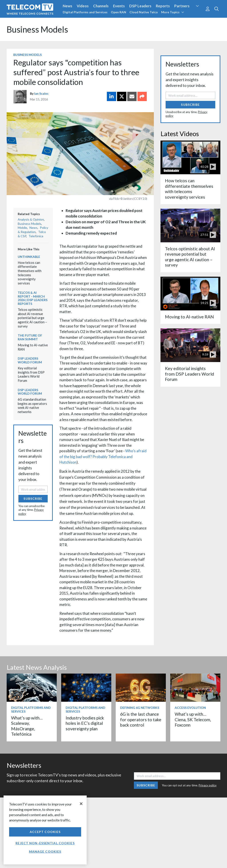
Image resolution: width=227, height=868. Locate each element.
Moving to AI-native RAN (189, 317)
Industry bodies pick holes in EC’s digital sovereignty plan (85, 723)
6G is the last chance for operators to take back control (141, 719)
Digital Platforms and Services (85, 12)
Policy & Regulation (33, 230)
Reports (163, 6)
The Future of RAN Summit (30, 337)
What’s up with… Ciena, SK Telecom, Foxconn (193, 719)
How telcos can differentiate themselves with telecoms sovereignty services (30, 273)
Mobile (22, 228)
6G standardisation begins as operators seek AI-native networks (32, 406)
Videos (83, 6)
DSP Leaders (140, 6)
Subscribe (33, 499)
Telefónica (36, 236)
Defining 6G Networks (140, 708)
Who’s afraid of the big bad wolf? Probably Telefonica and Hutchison (103, 457)
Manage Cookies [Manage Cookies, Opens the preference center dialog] (45, 851)
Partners (182, 6)
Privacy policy (208, 785)
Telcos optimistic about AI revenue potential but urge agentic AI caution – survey (32, 318)
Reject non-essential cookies (45, 843)
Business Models (37, 29)
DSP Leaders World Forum (30, 360)
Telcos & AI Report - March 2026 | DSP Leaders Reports (33, 298)
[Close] (81, 804)
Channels (101, 6)
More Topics (173, 12)
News (68, 6)
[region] (45, 830)
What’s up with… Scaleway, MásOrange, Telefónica (27, 726)
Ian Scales (41, 93)
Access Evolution (190, 708)
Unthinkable (29, 257)
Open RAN (118, 12)
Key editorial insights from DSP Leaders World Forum (31, 374)
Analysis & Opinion (31, 219)
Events (119, 6)
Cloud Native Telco (144, 12)
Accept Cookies (45, 832)
